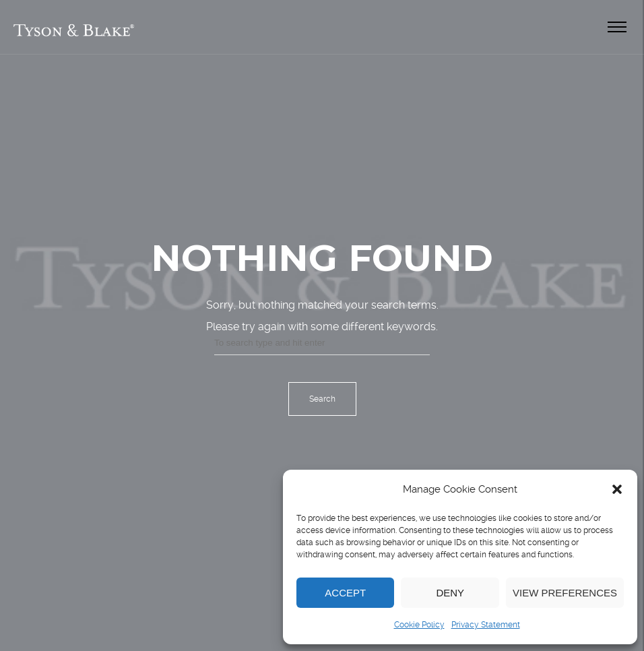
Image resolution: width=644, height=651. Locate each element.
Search (322, 399)
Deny (450, 593)
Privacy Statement (486, 625)
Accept (345, 593)
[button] (617, 489)
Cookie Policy (419, 625)
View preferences (565, 593)
